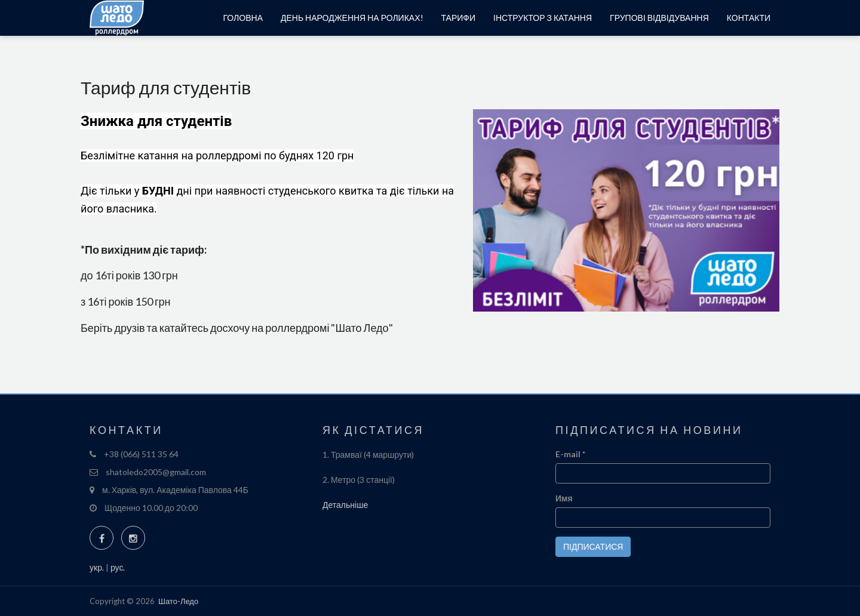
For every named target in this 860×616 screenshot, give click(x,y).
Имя (564, 498)
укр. (97, 567)
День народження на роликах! (352, 18)
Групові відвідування (659, 18)
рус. (118, 567)
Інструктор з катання (543, 18)
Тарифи (459, 18)
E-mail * (570, 454)
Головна (243, 18)
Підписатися (593, 546)
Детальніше (345, 505)
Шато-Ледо (178, 601)
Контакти (749, 18)
